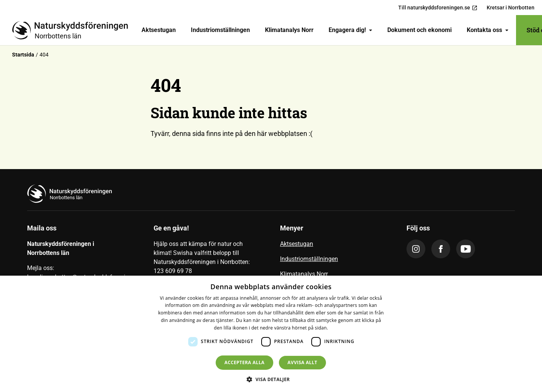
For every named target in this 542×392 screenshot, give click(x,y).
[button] (271, 379)
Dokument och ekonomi (419, 30)
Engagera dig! (350, 30)
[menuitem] (159, 30)
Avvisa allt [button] (302, 362)
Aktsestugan (159, 30)
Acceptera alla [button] (244, 362)
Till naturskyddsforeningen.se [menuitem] (438, 8)
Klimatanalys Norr (289, 30)
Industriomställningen (220, 30)
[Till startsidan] (73, 30)
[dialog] (271, 334)
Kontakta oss (488, 30)
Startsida (23, 55)
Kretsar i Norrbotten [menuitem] (511, 8)
